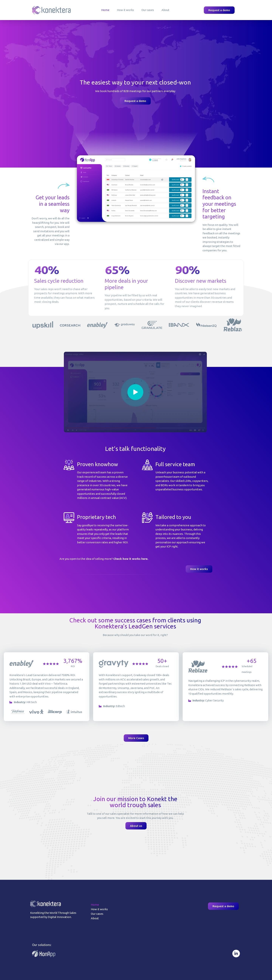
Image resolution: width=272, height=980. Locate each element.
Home (105, 10)
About (165, 10)
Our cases (148, 10)
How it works (125, 10)
